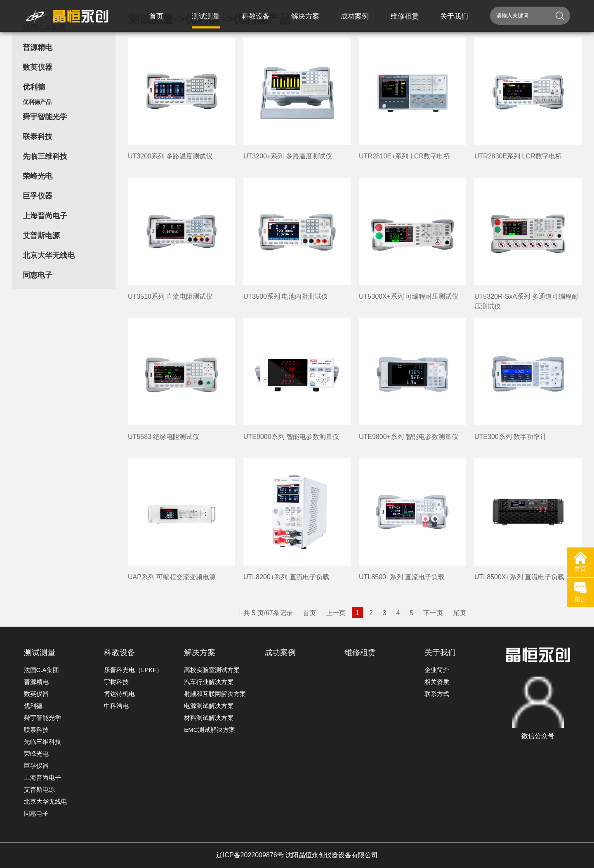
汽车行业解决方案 (209, 682)
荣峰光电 (38, 176)
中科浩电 (116, 706)
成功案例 (280, 652)
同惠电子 (38, 275)
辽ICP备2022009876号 (250, 855)
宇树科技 (116, 682)
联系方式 (437, 694)
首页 (309, 613)
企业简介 (437, 670)
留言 (580, 592)
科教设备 (120, 652)
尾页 (460, 613)
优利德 (34, 87)
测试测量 (40, 652)
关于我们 (440, 652)
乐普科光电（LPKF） (133, 670)
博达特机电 (119, 694)
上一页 (336, 613)
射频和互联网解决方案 (215, 694)
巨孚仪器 (38, 196)
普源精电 (38, 47)
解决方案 (200, 652)
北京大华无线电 (49, 255)
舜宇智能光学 (45, 117)
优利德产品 (37, 102)
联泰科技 (38, 137)
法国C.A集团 (41, 670)
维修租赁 (360, 652)
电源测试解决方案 (209, 706)
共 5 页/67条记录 (268, 613)
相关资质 (437, 682)
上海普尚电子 (45, 216)
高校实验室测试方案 (212, 670)
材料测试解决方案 (209, 718)
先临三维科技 (45, 156)
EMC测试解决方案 (209, 730)
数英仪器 (38, 67)
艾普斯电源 (41, 236)
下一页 (433, 613)
